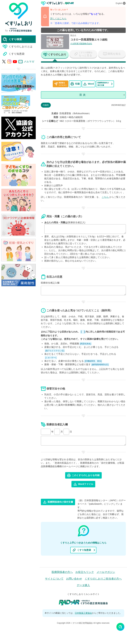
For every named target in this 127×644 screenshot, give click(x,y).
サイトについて (54, 579)
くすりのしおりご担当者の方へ (103, 579)
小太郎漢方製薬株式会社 (81, 44)
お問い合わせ (74, 579)
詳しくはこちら (58, 19)
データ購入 (83, 585)
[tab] (55, 55)
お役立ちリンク (85, 572)
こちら (106, 197)
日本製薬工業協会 (83, 613)
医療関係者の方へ (62, 572)
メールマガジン (106, 572)
